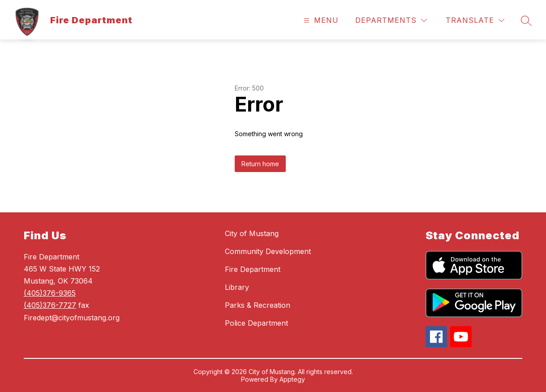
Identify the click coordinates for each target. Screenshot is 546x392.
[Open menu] (320, 20)
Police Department (256, 323)
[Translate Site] (475, 20)
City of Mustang (252, 233)
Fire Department (253, 269)
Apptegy (292, 379)
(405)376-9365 (50, 293)
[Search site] (526, 21)
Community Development (268, 251)
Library (237, 287)
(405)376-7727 (50, 305)
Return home (260, 164)
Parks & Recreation (258, 305)
